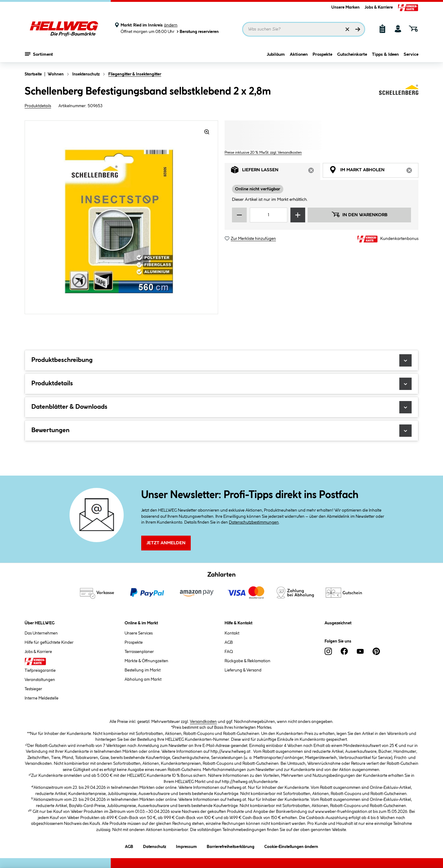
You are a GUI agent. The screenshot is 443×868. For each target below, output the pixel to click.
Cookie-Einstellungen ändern (291, 846)
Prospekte (322, 55)
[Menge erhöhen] (298, 215)
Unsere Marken (345, 7)
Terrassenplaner (139, 652)
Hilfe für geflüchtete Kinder (49, 643)
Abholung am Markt (143, 679)
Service (411, 55)
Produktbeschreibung (221, 360)
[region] (122, 217)
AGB (229, 643)
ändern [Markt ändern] (171, 25)
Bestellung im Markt (143, 670)
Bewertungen (221, 431)
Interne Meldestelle (42, 698)
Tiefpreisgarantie (40, 671)
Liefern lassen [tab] (276, 171)
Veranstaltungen (40, 680)
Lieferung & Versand (243, 670)
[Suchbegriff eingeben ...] (304, 29)
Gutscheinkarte (352, 55)
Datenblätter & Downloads (221, 407)
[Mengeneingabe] (269, 215)
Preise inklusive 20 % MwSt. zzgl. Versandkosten (263, 153)
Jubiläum (276, 55)
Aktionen (299, 55)
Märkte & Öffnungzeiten (146, 661)
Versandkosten (203, 722)
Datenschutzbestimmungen (254, 522)
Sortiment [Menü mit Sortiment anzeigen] (39, 54)
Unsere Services (139, 633)
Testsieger (33, 689)
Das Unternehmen (41, 633)
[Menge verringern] (239, 215)
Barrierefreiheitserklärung (231, 846)
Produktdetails (38, 106)
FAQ (229, 652)
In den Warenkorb (359, 214)
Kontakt (232, 633)
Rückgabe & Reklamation (247, 661)
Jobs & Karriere (379, 7)
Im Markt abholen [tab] (374, 171)
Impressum (186, 846)
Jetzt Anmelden (166, 543)
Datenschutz (155, 846)
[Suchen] (358, 29)
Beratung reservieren (197, 32)
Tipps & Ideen (385, 55)
